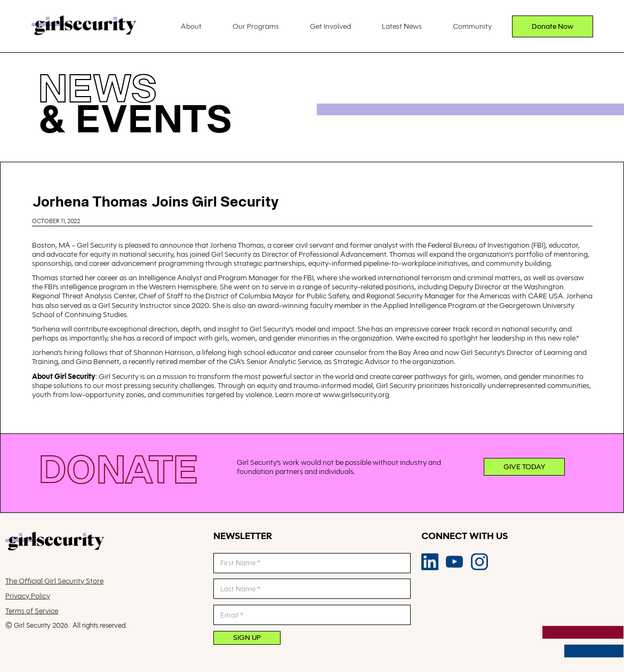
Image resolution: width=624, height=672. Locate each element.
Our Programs (256, 26)
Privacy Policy (28, 596)
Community (472, 26)
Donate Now (553, 26)
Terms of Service (32, 611)
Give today (524, 467)
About (191, 26)
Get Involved (330, 26)
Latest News (402, 26)
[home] (84, 26)
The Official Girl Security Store (54, 581)
